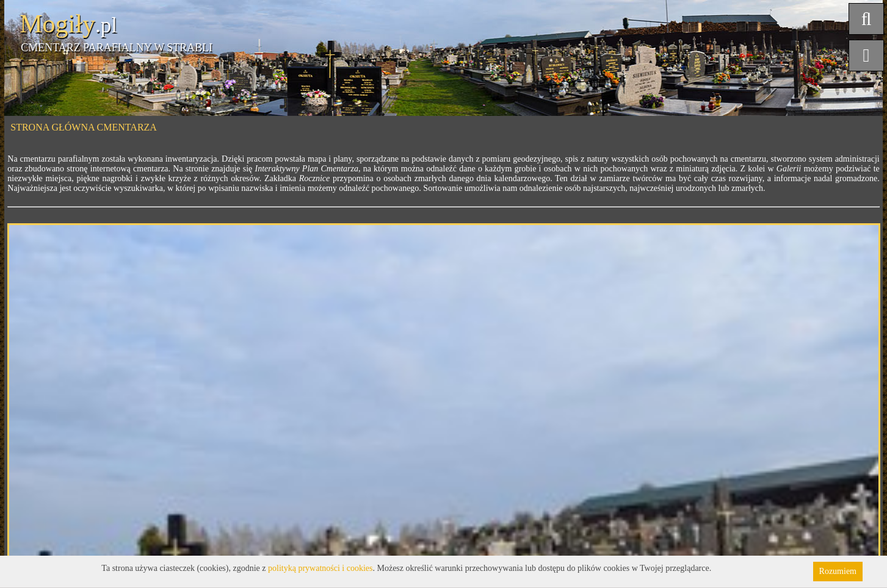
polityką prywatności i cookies (320, 568)
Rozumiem (838, 571)
